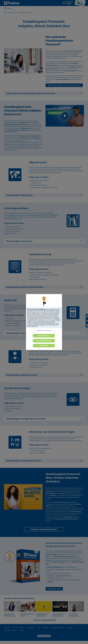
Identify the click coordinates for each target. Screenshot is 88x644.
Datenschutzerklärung (48, 320)
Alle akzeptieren (44, 336)
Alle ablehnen (44, 346)
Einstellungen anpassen (44, 341)
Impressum (48, 330)
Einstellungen (30, 324)
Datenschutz (40, 330)
